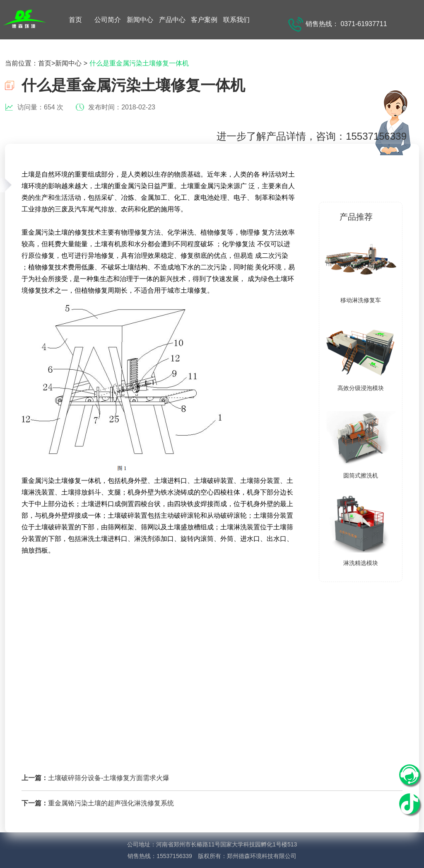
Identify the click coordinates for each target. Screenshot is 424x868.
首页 (75, 20)
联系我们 (236, 20)
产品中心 (172, 20)
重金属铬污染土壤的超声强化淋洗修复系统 (111, 803)
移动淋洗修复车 (361, 300)
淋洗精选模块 (361, 563)
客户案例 (204, 20)
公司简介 (108, 20)
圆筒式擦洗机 (361, 475)
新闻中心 (140, 20)
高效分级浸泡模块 (361, 388)
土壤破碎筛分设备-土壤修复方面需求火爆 (109, 778)
